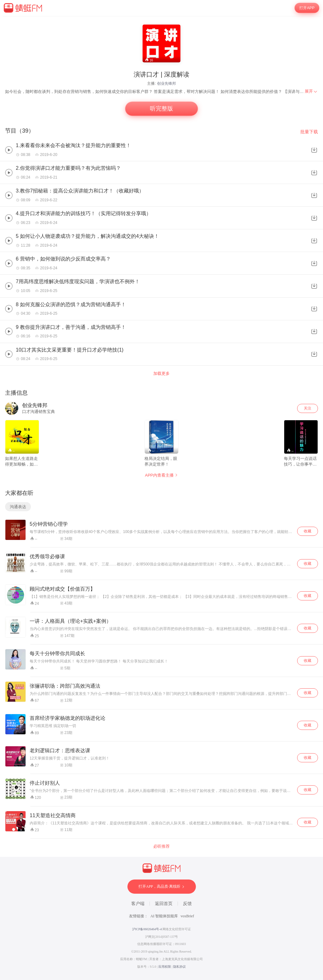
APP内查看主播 (161, 475)
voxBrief (188, 916)
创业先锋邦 (167, 83)
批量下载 (309, 132)
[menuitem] (311, 91)
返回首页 (164, 904)
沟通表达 (18, 507)
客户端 (138, 904)
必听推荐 (161, 846)
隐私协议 (179, 967)
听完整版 (161, 109)
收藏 (308, 531)
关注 (308, 408)
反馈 (187, 904)
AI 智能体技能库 (164, 916)
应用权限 (165, 967)
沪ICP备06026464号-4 (147, 929)
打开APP (307, 8)
